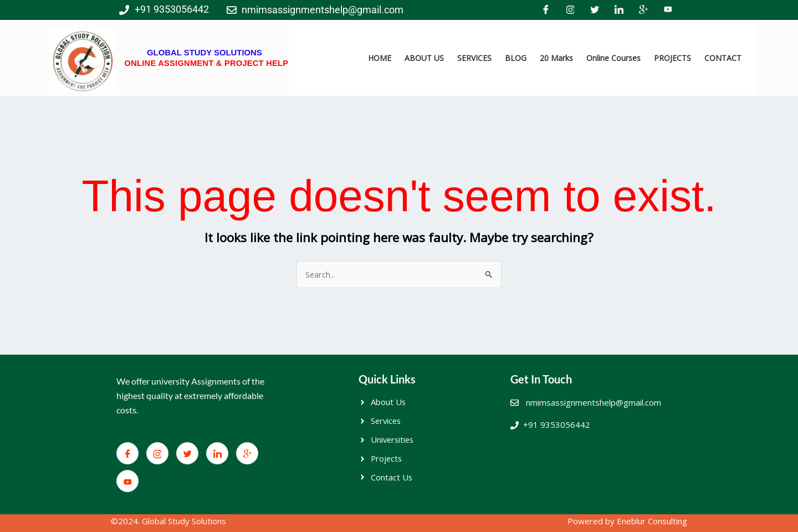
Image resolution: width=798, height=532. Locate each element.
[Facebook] (546, 10)
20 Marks (556, 58)
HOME (380, 58)
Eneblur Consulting (652, 521)
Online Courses (613, 58)
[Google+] (643, 10)
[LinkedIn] (619, 10)
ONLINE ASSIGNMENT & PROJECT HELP (206, 63)
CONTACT (723, 58)
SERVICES (474, 58)
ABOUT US (424, 58)
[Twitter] (595, 10)
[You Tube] (668, 10)
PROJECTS (672, 58)
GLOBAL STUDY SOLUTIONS (204, 52)
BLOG (516, 58)
